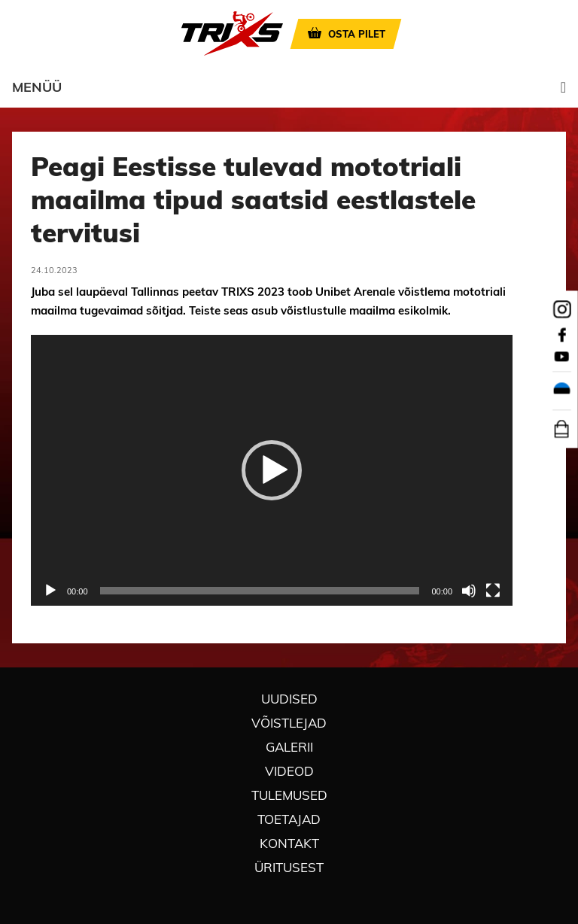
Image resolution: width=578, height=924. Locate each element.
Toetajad (289, 819)
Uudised (289, 699)
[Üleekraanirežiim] (493, 591)
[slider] (260, 591)
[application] (272, 470)
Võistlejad (289, 723)
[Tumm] (469, 591)
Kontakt (289, 843)
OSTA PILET (357, 34)
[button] (272, 470)
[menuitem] (562, 391)
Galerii (289, 747)
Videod (289, 771)
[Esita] (50, 591)
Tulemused (289, 795)
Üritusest (289, 867)
